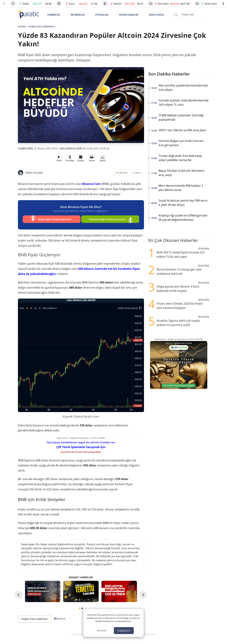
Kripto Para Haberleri (42, 26)
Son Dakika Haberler (169, 74)
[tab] (80, 606)
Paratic (22, 26)
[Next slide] (223, 4)
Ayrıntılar (102, 631)
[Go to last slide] (19, 593)
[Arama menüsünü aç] (176, 15)
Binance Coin (91, 184)
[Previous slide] (4, 4)
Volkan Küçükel (34, 173)
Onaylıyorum (124, 631)
